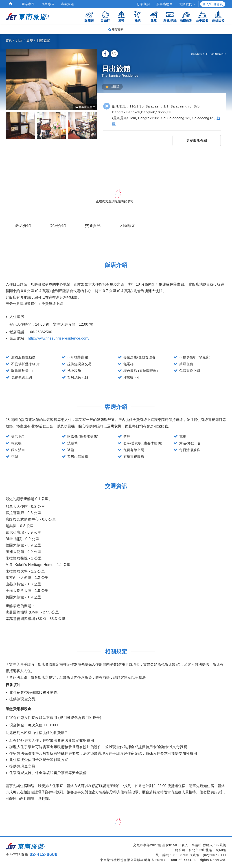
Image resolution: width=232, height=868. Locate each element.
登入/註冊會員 (213, 4)
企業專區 (48, 4)
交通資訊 (93, 226)
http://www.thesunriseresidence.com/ (59, 338)
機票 (138, 16)
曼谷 (30, 40)
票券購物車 (164, 4)
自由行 (105, 16)
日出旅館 (44, 40)
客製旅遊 (68, 4)
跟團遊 (89, 16)
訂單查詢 (143, 4)
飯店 (154, 16)
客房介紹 (58, 226)
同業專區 (28, 4)
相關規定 (128, 226)
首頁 (9, 40)
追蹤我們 (187, 4)
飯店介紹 (23, 226)
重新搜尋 (116, 30)
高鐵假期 (186, 16)
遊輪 (121, 16)
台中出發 (202, 16)
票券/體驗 (170, 16)
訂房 (19, 40)
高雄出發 (218, 16)
